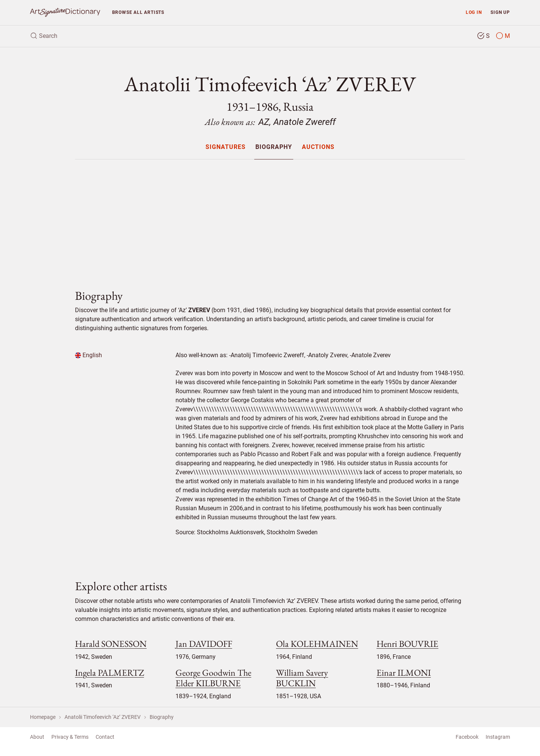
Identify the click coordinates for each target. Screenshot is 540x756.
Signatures (226, 147)
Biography (274, 147)
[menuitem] (225, 147)
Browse (138, 12)
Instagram (498, 737)
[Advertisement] (270, 218)
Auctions (318, 147)
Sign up (500, 12)
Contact (105, 737)
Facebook (467, 737)
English (88, 355)
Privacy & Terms (70, 737)
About (37, 737)
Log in (474, 12)
